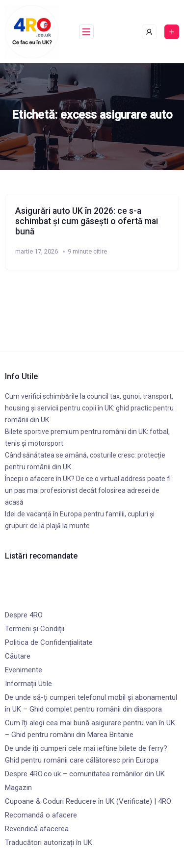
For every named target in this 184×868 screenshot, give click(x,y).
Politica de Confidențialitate (49, 642)
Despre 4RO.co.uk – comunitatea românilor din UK (85, 774)
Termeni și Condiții (35, 629)
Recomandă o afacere (41, 815)
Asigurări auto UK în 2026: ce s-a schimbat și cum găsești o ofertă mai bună (87, 221)
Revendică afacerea (37, 829)
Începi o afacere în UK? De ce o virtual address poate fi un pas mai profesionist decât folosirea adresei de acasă (88, 490)
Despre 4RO (24, 615)
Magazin (18, 788)
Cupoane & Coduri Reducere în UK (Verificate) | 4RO (88, 801)
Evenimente (24, 670)
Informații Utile (28, 684)
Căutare (18, 656)
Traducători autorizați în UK (49, 842)
